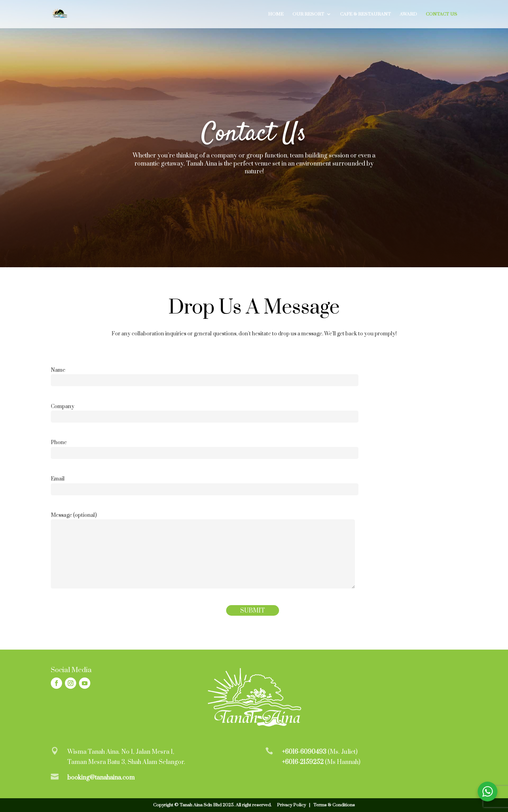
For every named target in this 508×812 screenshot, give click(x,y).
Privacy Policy (291, 805)
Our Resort (308, 14)
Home (276, 14)
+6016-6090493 (304, 752)
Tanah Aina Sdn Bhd (201, 805)
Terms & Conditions (334, 805)
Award (408, 14)
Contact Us (442, 14)
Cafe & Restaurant (365, 14)
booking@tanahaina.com (101, 778)
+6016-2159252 (303, 762)
